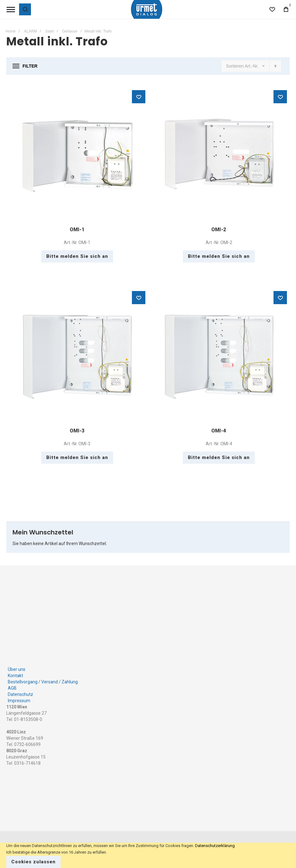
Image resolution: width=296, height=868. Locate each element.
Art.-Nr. (252, 66)
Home (11, 31)
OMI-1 (77, 230)
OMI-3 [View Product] (77, 356)
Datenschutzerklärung (215, 846)
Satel (50, 31)
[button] (139, 97)
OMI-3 (77, 431)
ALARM (30, 31)
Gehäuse (70, 31)
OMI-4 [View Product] (219, 356)
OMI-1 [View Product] (77, 155)
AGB (12, 688)
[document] (148, 855)
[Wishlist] (272, 9)
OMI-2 (219, 230)
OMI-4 (219, 431)
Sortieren (235, 66)
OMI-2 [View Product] (219, 155)
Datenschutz (20, 694)
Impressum (19, 701)
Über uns (17, 669)
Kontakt (15, 676)
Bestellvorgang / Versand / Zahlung (43, 682)
